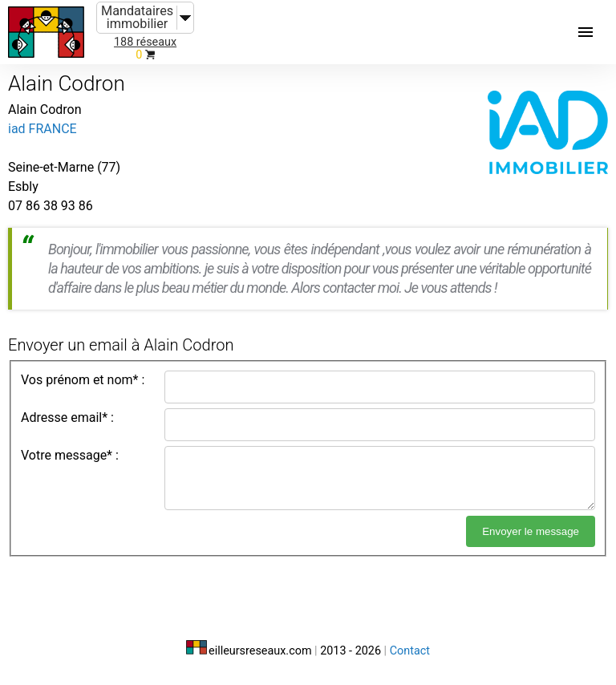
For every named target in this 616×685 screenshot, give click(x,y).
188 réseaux (145, 42)
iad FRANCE (43, 129)
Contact (410, 651)
